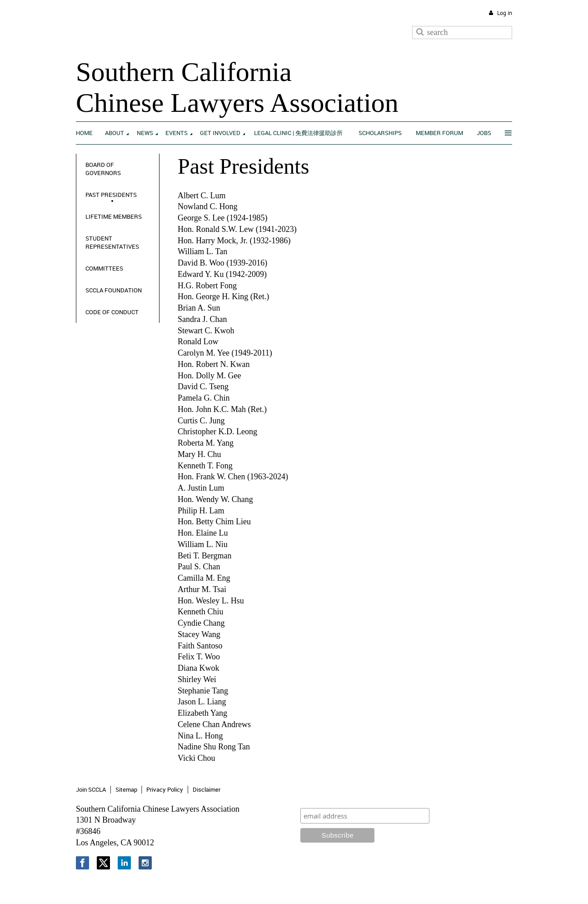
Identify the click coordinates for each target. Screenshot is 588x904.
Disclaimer (207, 789)
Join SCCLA (91, 789)
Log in (505, 13)
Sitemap (126, 789)
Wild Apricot (437, 886)
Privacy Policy (165, 789)
